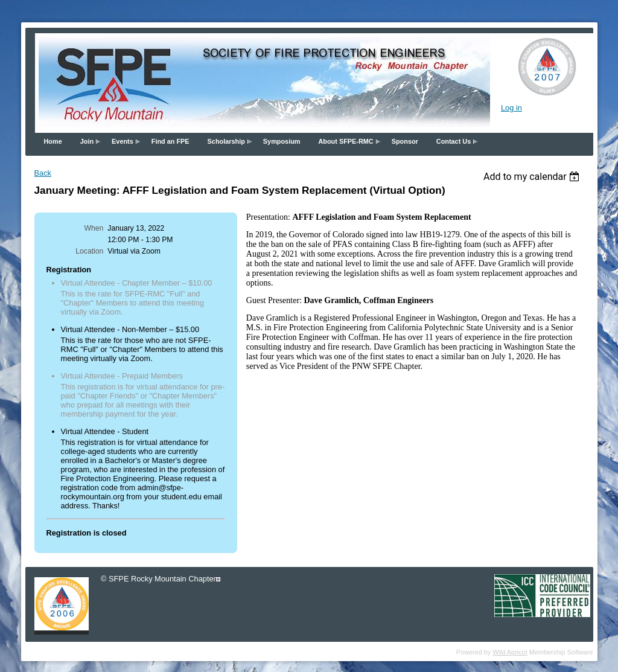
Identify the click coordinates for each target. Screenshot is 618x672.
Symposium (282, 141)
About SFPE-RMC (346, 141)
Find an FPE (170, 141)
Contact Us (454, 141)
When (94, 228)
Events (123, 141)
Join (87, 141)
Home (53, 141)
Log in (511, 108)
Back (43, 173)
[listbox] (533, 177)
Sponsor (405, 141)
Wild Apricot (510, 652)
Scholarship (226, 141)
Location (89, 251)
